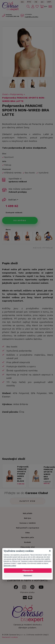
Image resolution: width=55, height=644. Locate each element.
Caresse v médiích (27, 523)
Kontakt (27, 542)
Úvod (5, 94)
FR (36, 2)
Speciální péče (27, 537)
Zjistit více (27, 501)
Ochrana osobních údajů (37, 635)
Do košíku (20, 220)
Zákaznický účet (28, 547)
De (42, 2)
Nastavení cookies (10, 637)
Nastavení (28, 576)
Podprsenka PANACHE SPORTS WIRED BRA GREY (48, 473)
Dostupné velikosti (14, 213)
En (22, 2)
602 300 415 (12, 16)
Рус (29, 2)
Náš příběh (27, 513)
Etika (28, 533)
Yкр (49, 2)
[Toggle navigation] (50, 7)
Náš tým (27, 518)
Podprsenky (17, 94)
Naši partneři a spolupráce (28, 528)
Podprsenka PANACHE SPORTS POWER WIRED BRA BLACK (21, 474)
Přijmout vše (28, 570)
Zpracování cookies (10, 566)
